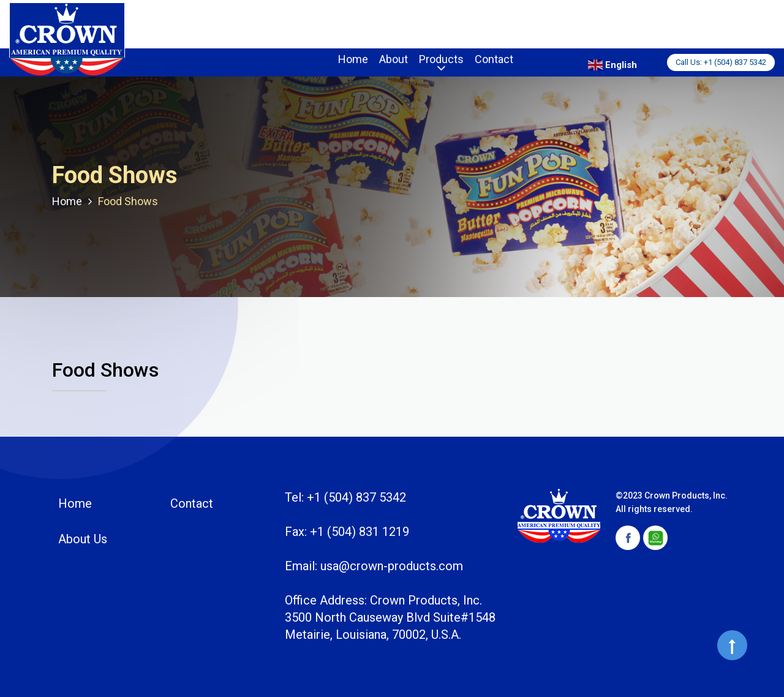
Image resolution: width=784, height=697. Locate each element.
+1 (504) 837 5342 (735, 62)
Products (441, 59)
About (394, 59)
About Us (83, 539)
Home (353, 59)
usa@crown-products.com (392, 566)
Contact (494, 59)
